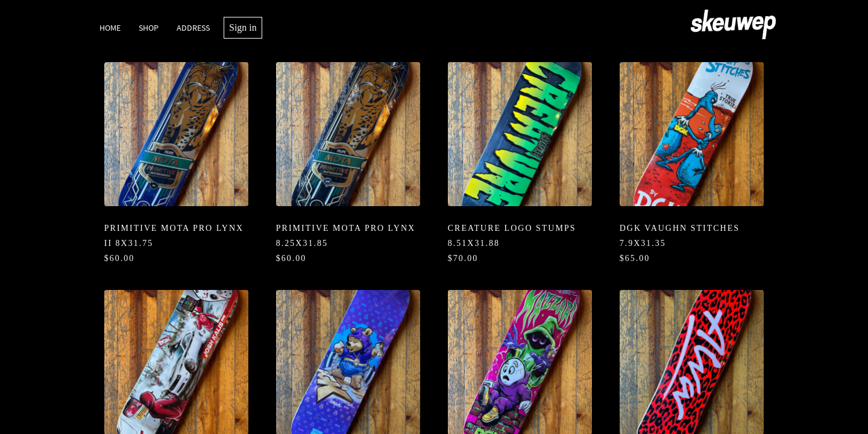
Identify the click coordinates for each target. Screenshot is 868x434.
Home (110, 28)
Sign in (243, 27)
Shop (149, 28)
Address (193, 28)
